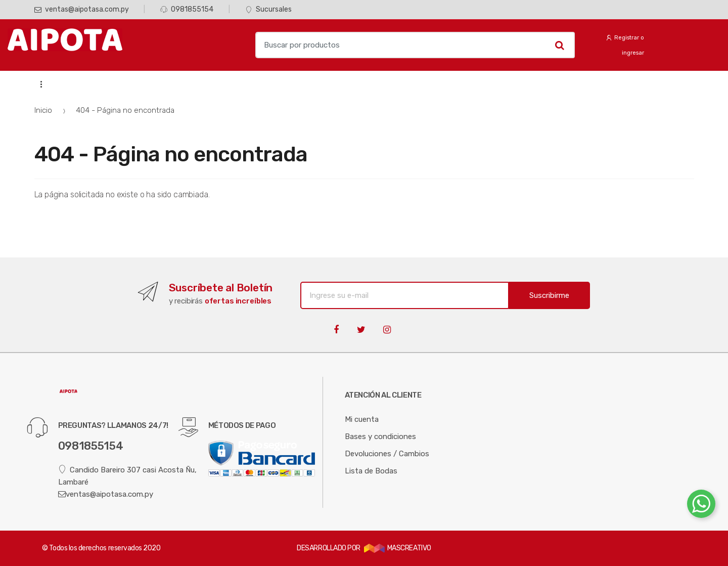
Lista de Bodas (371, 471)
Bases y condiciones (380, 437)
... (38, 84)
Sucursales (268, 9)
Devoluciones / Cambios (387, 454)
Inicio (43, 110)
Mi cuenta (362, 419)
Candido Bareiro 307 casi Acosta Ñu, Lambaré (128, 476)
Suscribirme (549, 295)
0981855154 (187, 9)
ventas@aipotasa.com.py (82, 9)
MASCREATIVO (397, 548)
